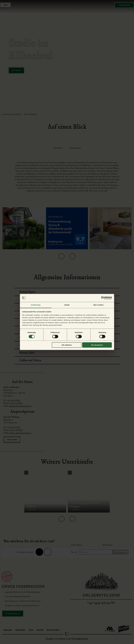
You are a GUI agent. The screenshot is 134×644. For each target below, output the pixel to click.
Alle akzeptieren (97, 345)
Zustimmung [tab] (36, 305)
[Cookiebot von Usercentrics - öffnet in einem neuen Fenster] (103, 298)
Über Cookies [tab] (98, 305)
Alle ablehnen (67, 345)
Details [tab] (67, 305)
